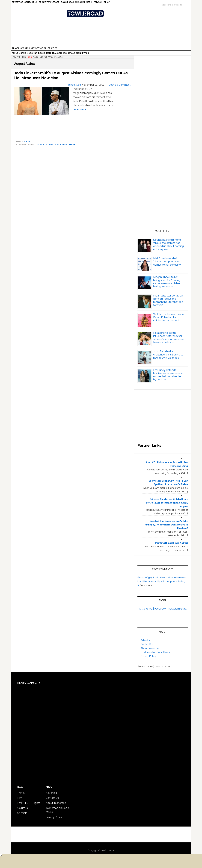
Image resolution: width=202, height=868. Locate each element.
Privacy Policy (148, 656)
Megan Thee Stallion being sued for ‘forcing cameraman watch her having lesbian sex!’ (167, 282)
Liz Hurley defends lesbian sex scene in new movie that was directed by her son (168, 375)
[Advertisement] (163, 190)
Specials (22, 813)
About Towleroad (150, 648)
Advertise (146, 640)
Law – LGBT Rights (29, 803)
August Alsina (45, 145)
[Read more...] (81, 109)
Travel (21, 793)
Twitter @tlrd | (146, 609)
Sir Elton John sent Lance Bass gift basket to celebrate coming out (169, 317)
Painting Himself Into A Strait (172, 543)
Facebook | (161, 609)
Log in (111, 850)
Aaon (27, 141)
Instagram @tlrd (177, 609)
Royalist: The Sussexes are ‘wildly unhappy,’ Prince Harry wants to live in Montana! (167, 525)
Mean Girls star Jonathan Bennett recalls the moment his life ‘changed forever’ (168, 300)
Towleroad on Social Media (156, 652)
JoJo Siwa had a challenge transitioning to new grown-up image (168, 355)
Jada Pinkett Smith (65, 145)
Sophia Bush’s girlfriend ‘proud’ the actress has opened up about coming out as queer (168, 244)
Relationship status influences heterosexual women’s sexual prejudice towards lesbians (169, 337)
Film (20, 798)
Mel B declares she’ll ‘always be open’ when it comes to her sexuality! (168, 261)
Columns (23, 808)
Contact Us (147, 644)
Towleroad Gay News (102, 14)
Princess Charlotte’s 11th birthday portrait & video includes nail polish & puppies (167, 503)
